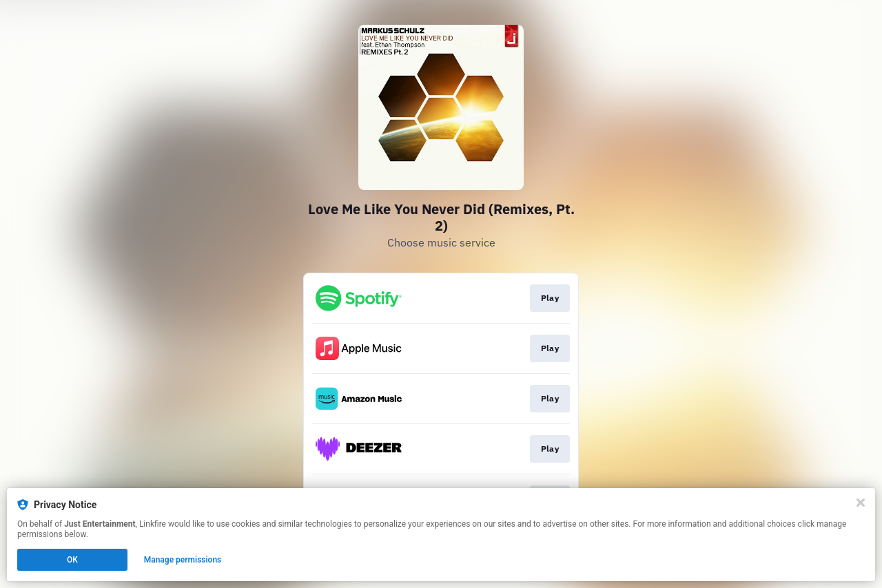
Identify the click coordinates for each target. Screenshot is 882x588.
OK (72, 560)
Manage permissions (183, 560)
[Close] (861, 503)
